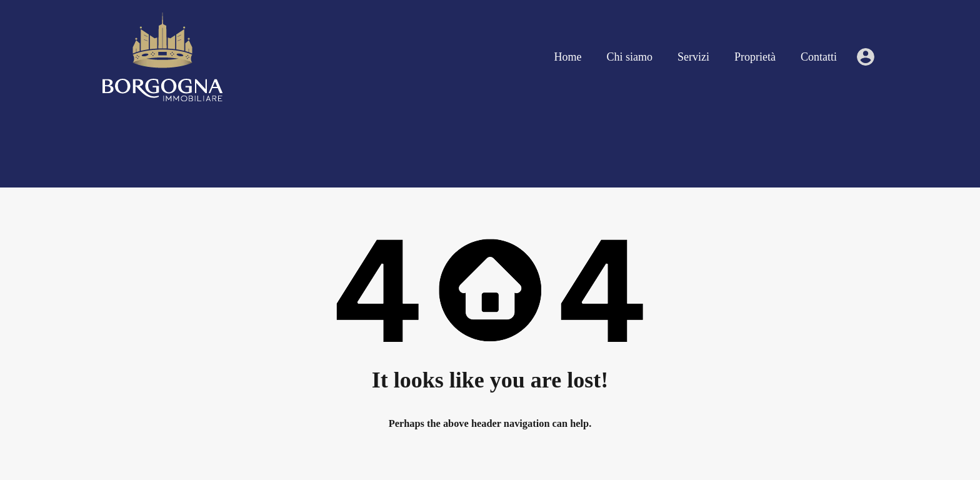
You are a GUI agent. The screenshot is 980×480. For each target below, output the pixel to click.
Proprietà (755, 57)
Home (568, 57)
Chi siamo (630, 57)
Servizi (693, 57)
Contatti (819, 57)
